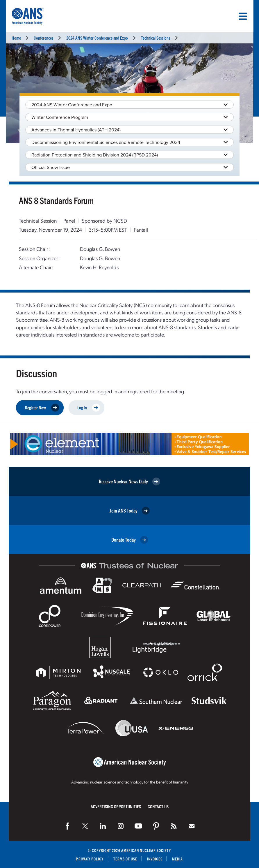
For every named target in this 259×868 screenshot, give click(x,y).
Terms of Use (125, 859)
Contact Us (158, 806)
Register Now (42, 408)
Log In (89, 408)
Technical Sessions (156, 38)
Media (177, 859)
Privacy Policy (90, 859)
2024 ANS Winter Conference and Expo (97, 38)
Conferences (44, 38)
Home (16, 38)
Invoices (155, 859)
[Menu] (243, 16)
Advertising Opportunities (116, 806)
